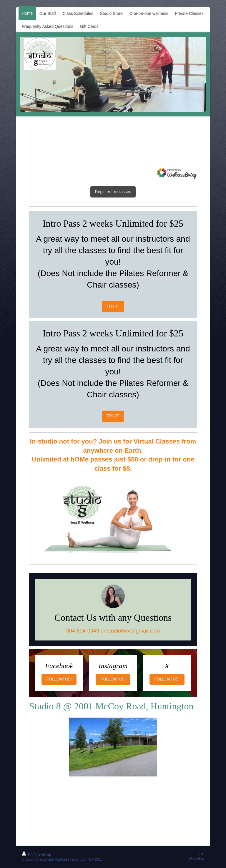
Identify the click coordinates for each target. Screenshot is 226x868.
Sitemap (45, 854)
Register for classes (113, 192)
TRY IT (113, 306)
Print (29, 854)
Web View (196, 859)
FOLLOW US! (59, 679)
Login (200, 854)
